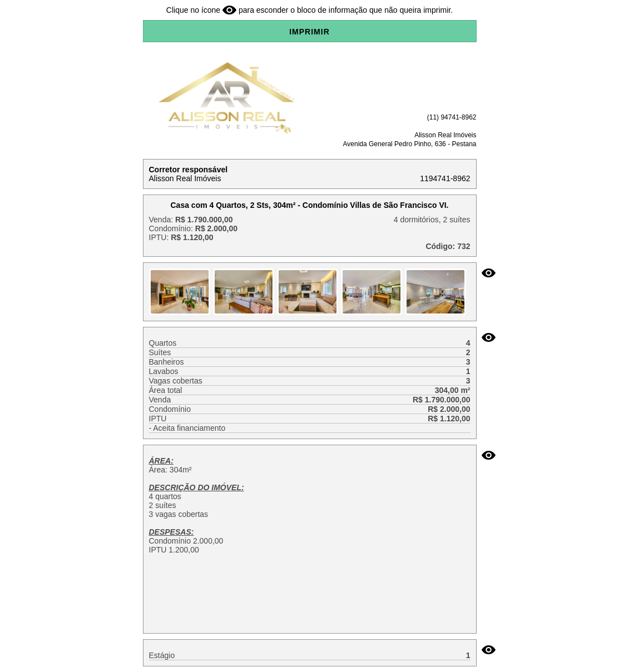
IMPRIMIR (309, 32)
